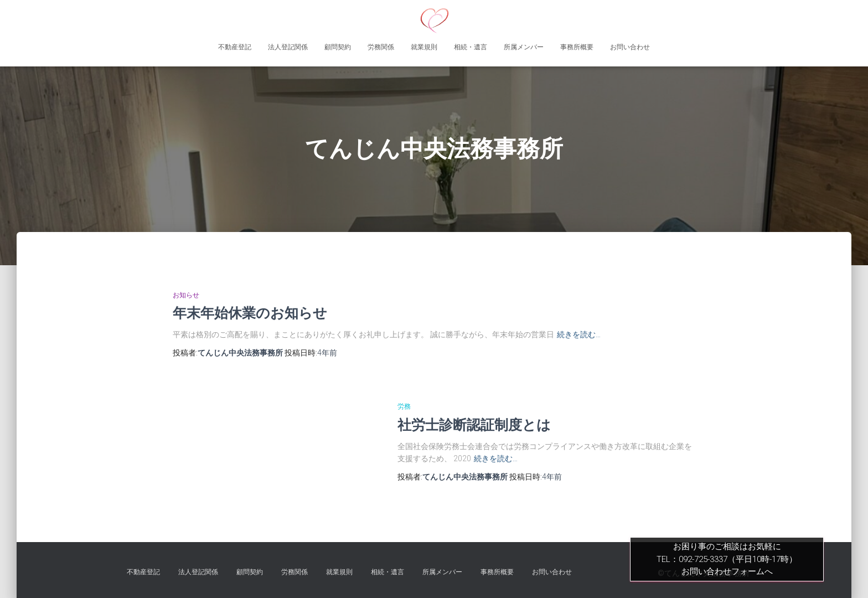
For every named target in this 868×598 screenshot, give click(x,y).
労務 (404, 406)
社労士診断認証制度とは (474, 425)
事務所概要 (577, 47)
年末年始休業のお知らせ (250, 313)
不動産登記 (235, 47)
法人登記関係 (288, 47)
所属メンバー (524, 47)
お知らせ (186, 295)
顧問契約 (338, 47)
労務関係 (381, 47)
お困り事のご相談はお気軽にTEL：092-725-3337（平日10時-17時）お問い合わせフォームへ (727, 559)
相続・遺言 (471, 47)
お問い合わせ (630, 47)
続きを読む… (579, 334)
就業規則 (424, 47)
